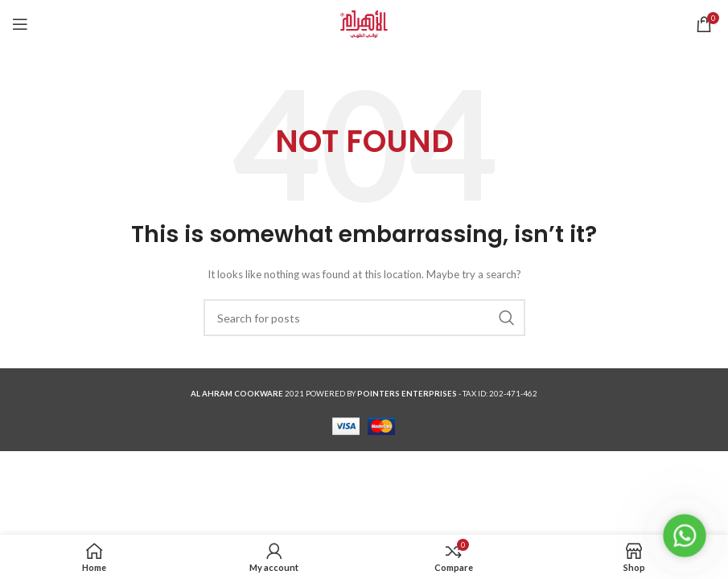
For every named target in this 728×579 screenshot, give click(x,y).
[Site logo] (364, 23)
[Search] (364, 318)
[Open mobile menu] (20, 24)
